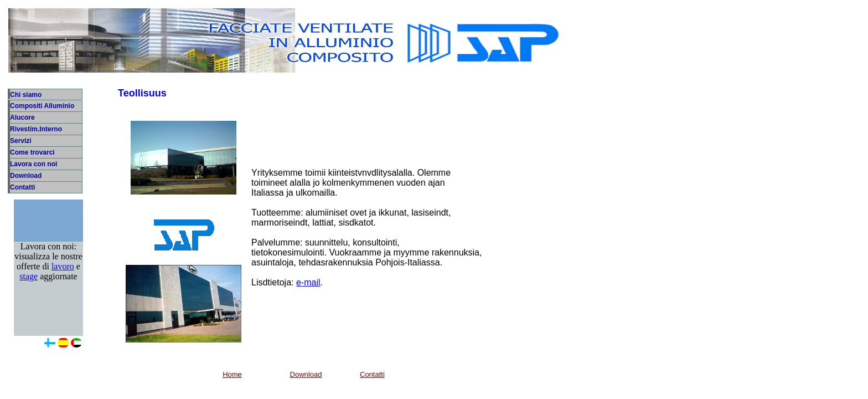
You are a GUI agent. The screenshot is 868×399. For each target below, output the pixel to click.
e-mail (308, 282)
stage (29, 287)
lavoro (63, 277)
